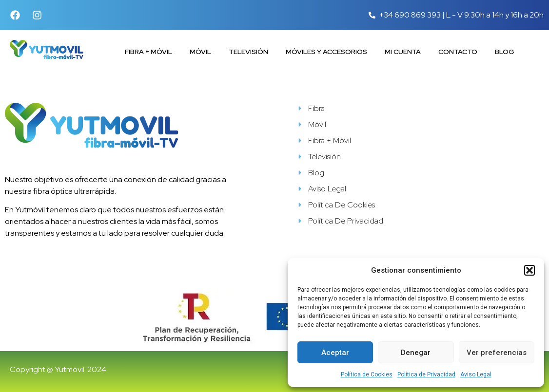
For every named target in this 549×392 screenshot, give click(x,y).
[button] (529, 270)
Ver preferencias (497, 353)
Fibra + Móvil (148, 52)
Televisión (248, 52)
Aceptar (335, 353)
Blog (505, 52)
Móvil (200, 52)
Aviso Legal (476, 374)
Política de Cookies (367, 374)
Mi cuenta (403, 52)
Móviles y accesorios (326, 52)
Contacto (458, 52)
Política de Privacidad (426, 374)
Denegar (416, 353)
